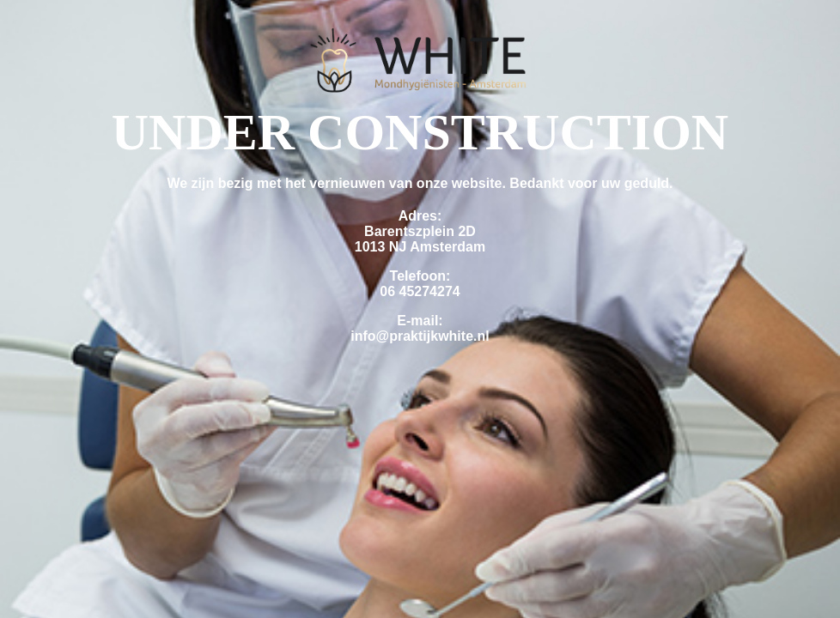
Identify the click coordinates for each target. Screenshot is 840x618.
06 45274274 (420, 291)
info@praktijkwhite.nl (420, 336)
